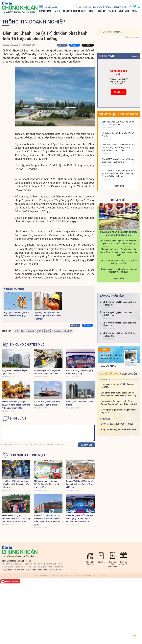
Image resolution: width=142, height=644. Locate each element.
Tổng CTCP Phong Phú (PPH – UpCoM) (118, 429)
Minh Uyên (14, 45)
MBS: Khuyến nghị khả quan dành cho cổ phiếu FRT (119, 314)
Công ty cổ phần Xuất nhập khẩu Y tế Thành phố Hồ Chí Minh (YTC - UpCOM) (118, 394)
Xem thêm (119, 186)
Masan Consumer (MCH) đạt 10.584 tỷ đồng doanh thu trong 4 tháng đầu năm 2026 (16, 405)
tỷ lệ (47, 331)
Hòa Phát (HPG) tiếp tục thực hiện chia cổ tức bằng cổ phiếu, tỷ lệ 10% (16, 484)
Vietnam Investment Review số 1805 (112, 357)
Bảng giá (135, 56)
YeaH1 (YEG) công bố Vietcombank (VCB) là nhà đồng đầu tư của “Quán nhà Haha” (16, 518)
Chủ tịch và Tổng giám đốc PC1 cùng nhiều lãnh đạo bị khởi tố (119, 262)
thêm (135, 11)
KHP (17, 331)
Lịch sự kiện (129, 374)
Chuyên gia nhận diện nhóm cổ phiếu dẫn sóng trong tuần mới (119, 233)
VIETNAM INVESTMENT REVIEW (116, 7)
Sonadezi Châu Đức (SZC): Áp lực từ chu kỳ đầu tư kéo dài (118, 123)
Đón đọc (104, 350)
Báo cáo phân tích (112, 296)
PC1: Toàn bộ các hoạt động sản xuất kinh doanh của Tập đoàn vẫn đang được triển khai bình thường (118, 173)
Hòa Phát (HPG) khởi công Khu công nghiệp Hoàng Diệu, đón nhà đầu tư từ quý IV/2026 (80, 518)
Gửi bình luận (86, 445)
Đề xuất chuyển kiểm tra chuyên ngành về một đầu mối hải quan (119, 270)
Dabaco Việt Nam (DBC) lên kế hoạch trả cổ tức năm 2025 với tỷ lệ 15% (80, 484)
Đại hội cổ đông (109, 374)
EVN (41, 331)
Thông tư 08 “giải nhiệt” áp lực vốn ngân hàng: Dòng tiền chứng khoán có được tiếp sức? (119, 252)
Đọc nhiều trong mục (27, 455)
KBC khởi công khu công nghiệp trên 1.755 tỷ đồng (80, 372)
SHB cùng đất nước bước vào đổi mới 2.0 (118, 135)
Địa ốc (92, 11)
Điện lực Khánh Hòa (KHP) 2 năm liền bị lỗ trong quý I (17, 314)
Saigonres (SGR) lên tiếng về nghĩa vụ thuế (15, 372)
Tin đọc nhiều (129, 114)
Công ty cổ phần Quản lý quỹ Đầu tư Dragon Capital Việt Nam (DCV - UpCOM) (119, 403)
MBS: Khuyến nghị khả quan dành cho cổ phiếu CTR (119, 303)
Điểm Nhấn (119, 200)
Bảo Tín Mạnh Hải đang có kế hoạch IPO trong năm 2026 (47, 372)
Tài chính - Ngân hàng (119, 11)
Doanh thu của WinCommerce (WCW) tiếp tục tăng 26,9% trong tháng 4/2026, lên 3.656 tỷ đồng (118, 147)
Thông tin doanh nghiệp (74, 11)
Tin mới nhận (108, 114)
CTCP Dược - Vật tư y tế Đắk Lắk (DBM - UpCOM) (118, 386)
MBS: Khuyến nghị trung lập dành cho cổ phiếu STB (119, 334)
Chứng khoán (45, 11)
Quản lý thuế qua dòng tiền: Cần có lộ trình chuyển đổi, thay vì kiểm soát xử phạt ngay (119, 242)
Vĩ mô (57, 11)
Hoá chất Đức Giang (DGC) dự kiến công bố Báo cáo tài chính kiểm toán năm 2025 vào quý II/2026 (48, 520)
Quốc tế (102, 11)
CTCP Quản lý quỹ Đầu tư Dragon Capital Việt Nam (119, 411)
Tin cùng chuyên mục (27, 344)
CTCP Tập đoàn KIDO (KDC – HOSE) (117, 424)
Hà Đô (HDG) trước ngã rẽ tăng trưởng (80, 403)
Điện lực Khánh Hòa (29, 331)
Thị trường (106, 56)
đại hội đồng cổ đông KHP (62, 331)
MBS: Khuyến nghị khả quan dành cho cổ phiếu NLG (119, 324)
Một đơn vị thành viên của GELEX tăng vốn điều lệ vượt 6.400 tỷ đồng (47, 484)
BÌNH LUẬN (18, 418)
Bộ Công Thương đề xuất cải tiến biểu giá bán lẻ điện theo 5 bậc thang (48, 316)
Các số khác (108, 366)
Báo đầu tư (98, 7)
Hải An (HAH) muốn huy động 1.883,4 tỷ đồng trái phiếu (47, 403)
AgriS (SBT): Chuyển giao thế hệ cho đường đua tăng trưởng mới (118, 160)
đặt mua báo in (48, 6)
